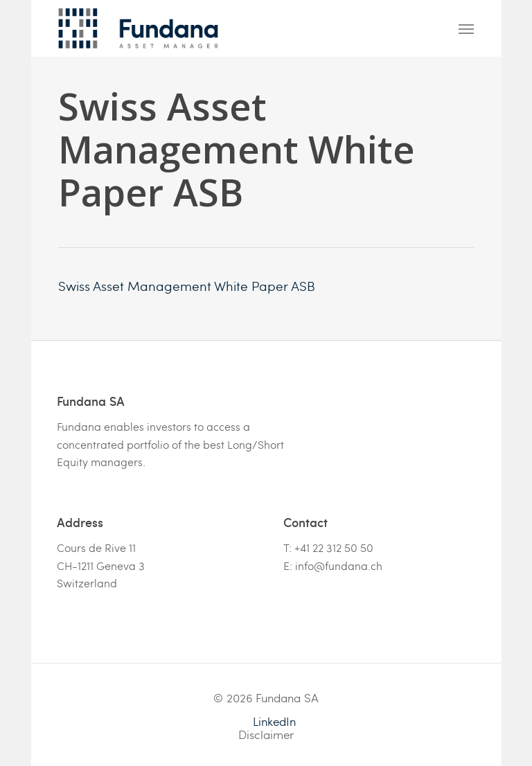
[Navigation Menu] (466, 28)
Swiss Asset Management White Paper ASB (187, 285)
